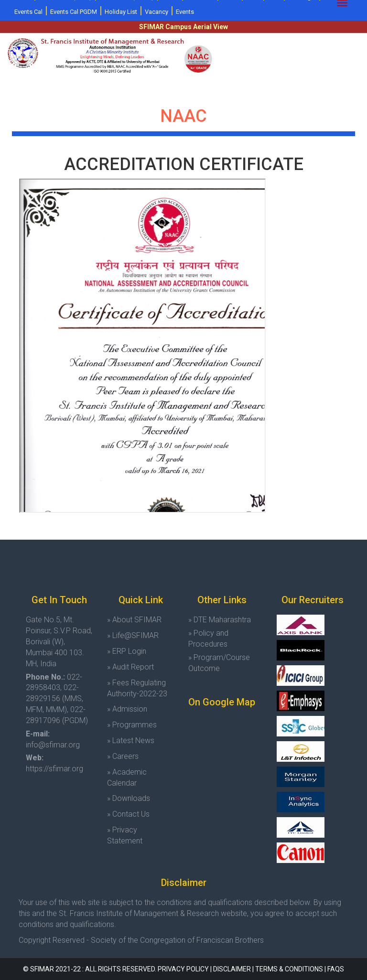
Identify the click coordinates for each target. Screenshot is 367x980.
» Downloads (129, 798)
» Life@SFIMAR (133, 635)
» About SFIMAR (134, 620)
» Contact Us (128, 814)
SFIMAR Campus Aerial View (183, 27)
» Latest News (131, 740)
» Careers (123, 756)
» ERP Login (127, 651)
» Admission (127, 709)
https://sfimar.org (54, 769)
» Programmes (132, 725)
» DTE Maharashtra (220, 620)
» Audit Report (130, 667)
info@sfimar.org (53, 745)
